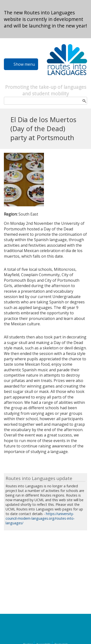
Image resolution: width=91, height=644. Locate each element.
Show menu (24, 64)
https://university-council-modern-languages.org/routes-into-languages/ (40, 518)
